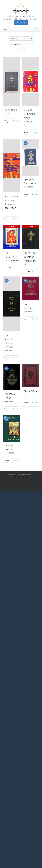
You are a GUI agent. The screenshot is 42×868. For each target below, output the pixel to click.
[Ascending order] (31, 39)
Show (15, 44)
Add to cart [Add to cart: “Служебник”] (8, 122)
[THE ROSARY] (11, 237)
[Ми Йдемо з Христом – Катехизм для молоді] (11, 166)
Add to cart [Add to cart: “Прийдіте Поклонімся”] (27, 195)
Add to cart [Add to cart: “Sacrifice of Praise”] (8, 410)
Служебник (11, 110)
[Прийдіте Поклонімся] (31, 157)
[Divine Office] (31, 376)
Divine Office (30, 391)
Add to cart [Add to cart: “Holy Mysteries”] (27, 320)
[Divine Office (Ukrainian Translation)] (31, 237)
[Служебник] (11, 82)
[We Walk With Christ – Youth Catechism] (31, 82)
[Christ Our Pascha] (11, 429)
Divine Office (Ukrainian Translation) (30, 257)
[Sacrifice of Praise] (11, 377)
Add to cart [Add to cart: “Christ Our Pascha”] (8, 461)
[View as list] (23, 49)
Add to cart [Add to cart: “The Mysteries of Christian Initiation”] (8, 359)
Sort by (14, 39)
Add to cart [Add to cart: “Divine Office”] (27, 403)
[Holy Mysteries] (31, 288)
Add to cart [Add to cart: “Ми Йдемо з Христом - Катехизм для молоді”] (8, 220)
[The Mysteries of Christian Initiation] (11, 304)
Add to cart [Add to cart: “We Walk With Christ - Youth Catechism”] (27, 134)
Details (17, 121)
